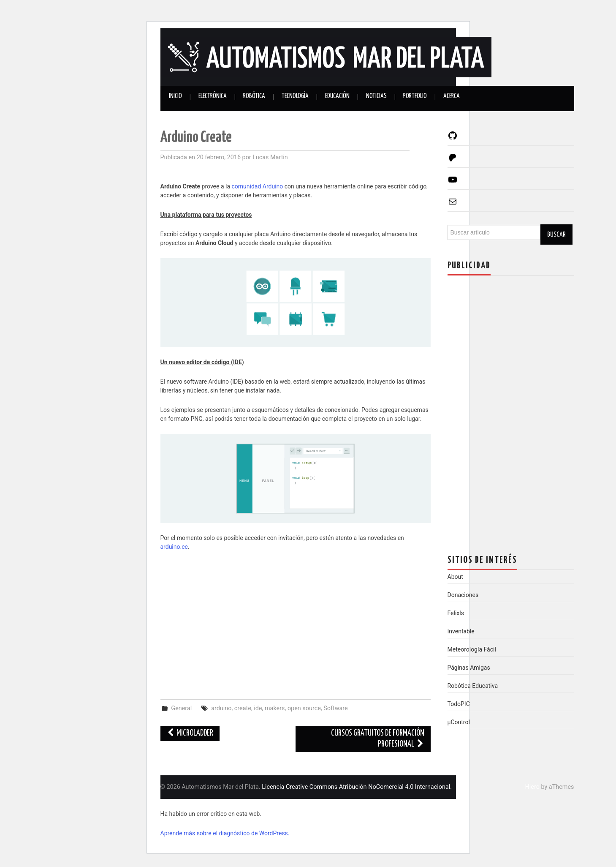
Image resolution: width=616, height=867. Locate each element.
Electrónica (213, 96)
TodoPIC (459, 704)
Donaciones (463, 595)
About (455, 577)
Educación (337, 96)
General (181, 708)
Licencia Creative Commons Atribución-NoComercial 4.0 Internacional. (357, 787)
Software (335, 708)
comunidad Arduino (258, 186)
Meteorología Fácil (472, 649)
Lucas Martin (270, 157)
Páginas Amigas (469, 668)
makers (275, 708)
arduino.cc (174, 547)
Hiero (532, 787)
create (243, 708)
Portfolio (415, 96)
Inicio (175, 96)
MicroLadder (190, 733)
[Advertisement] (296, 621)
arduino (221, 708)
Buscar (556, 234)
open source (304, 708)
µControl (459, 722)
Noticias (376, 96)
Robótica (254, 96)
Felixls (456, 613)
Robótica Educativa (473, 686)
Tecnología (295, 96)
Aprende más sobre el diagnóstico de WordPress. (225, 833)
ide (258, 708)
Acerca (452, 96)
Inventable (461, 631)
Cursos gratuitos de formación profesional (378, 739)
